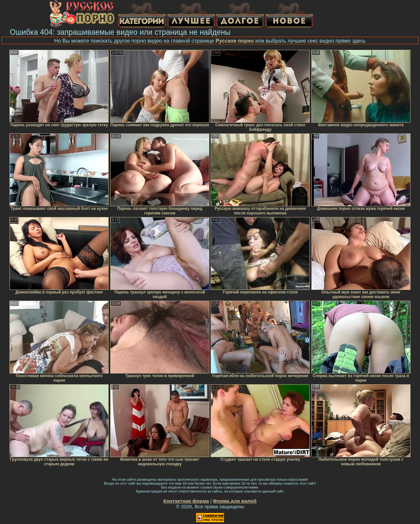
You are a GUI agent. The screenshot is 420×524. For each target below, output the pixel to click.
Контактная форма (186, 501)
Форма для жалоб (235, 501)
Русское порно (235, 41)
